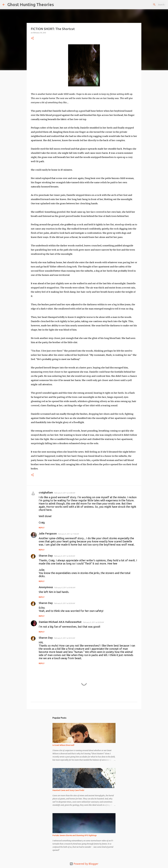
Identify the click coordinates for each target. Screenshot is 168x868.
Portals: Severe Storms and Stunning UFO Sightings (75, 835)
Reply (42, 528)
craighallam (46, 492)
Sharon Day (46, 556)
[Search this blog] (152, 5)
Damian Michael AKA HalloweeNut (60, 622)
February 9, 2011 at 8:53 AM (64, 638)
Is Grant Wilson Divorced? (63, 745)
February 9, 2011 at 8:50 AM (64, 603)
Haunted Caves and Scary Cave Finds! (68, 790)
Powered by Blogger (84, 864)
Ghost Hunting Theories (31, 4)
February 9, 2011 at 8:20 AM (64, 556)
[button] (32, 38)
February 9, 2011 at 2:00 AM (64, 493)
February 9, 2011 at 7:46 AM (68, 534)
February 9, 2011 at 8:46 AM (65, 587)
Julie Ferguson (48, 533)
